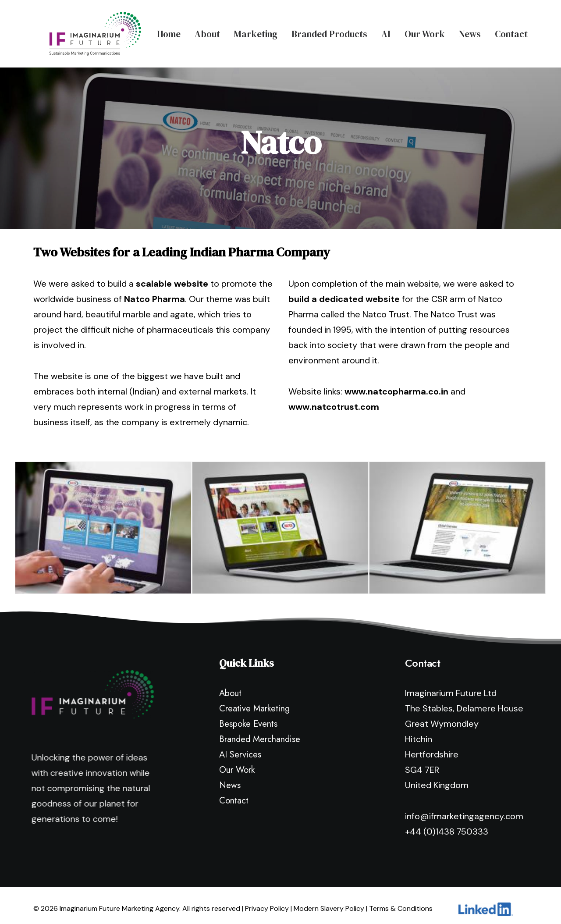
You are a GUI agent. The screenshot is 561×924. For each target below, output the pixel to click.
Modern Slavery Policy (329, 901)
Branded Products (329, 30)
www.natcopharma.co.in (396, 384)
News (470, 30)
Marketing (256, 30)
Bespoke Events (248, 716)
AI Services (240, 747)
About (207, 30)
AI (386, 30)
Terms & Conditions (401, 901)
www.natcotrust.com (334, 399)
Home (169, 30)
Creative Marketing (254, 701)
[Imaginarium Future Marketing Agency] (79, 30)
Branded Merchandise (260, 731)
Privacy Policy (267, 901)
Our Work (425, 30)
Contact (511, 30)
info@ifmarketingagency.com (464, 808)
